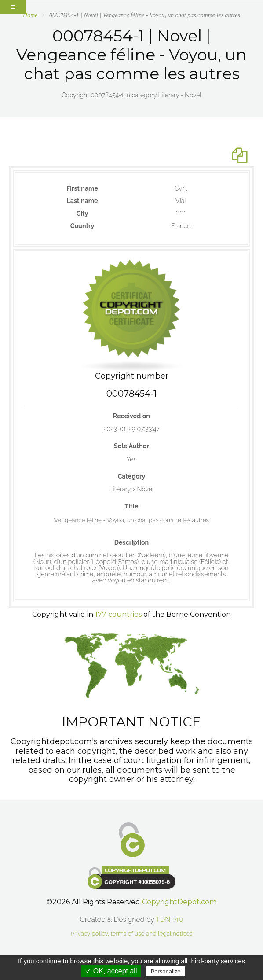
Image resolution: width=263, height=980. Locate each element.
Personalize (166, 971)
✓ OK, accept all (111, 971)
